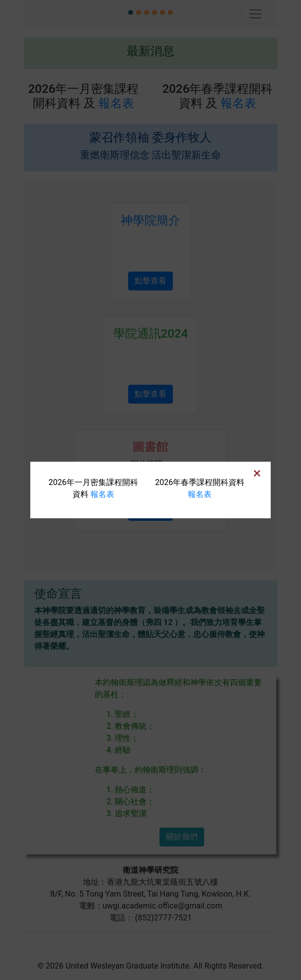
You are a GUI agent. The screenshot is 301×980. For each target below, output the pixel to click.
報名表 (102, 494)
